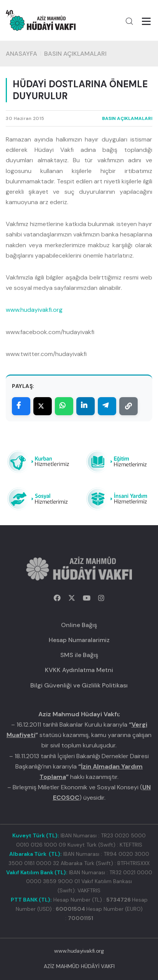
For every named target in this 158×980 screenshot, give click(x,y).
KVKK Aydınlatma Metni (79, 670)
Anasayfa (21, 54)
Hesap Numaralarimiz (79, 640)
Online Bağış (79, 625)
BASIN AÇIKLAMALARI (75, 54)
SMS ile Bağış (79, 655)
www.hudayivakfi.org (34, 310)
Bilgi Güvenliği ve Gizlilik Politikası (79, 685)
